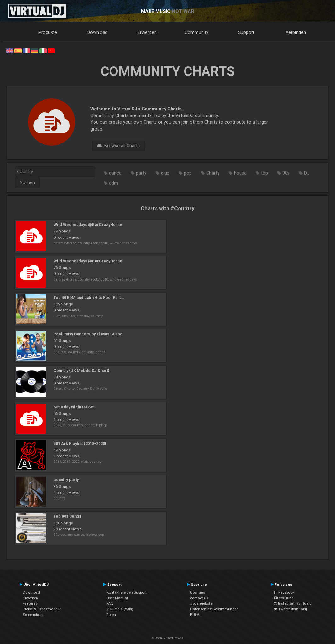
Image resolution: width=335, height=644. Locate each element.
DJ (307, 173)
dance (115, 173)
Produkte (48, 32)
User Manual (117, 598)
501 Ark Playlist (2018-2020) (80, 443)
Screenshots (33, 615)
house (240, 173)
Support (246, 32)
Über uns (198, 592)
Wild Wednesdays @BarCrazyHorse (88, 224)
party (141, 173)
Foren (111, 615)
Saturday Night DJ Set (74, 407)
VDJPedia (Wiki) (120, 609)
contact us (199, 598)
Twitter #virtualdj (290, 609)
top (264, 173)
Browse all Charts (118, 146)
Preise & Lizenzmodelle (42, 609)
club (165, 173)
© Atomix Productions (168, 638)
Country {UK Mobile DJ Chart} (81, 370)
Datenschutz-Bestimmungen (214, 609)
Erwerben (147, 32)
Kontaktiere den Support (127, 592)
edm (114, 183)
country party (66, 480)
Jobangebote (201, 603)
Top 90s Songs (67, 516)
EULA (195, 615)
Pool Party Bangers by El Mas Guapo (88, 334)
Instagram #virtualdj (293, 603)
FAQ (110, 603)
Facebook (284, 592)
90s (286, 173)
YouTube (284, 598)
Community (197, 32)
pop (188, 173)
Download (97, 32)
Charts (213, 173)
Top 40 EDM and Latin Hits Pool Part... (89, 297)
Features (30, 603)
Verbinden (296, 32)
